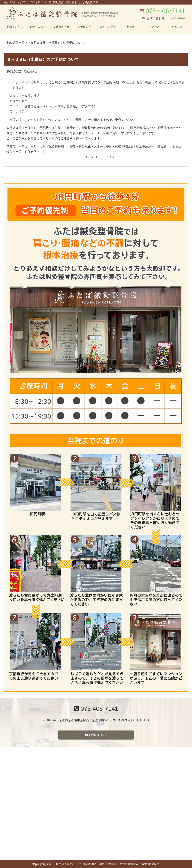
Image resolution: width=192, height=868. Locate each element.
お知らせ (177, 27)
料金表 (131, 27)
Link (147, 720)
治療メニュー (38, 27)
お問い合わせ (96, 735)
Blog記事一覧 (15, 43)
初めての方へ (15, 27)
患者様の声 (84, 27)
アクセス (154, 27)
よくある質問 (108, 27)
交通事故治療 (61, 27)
